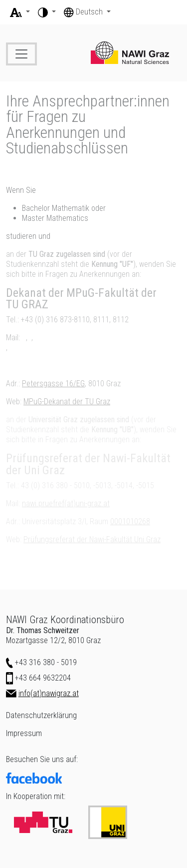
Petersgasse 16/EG (53, 384)
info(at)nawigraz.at (49, 693)
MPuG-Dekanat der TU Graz (67, 402)
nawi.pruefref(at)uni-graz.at (66, 503)
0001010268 (130, 521)
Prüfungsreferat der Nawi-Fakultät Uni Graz (92, 539)
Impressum (24, 733)
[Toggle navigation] (21, 54)
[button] (20, 12)
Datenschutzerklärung (41, 715)
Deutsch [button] (84, 12)
